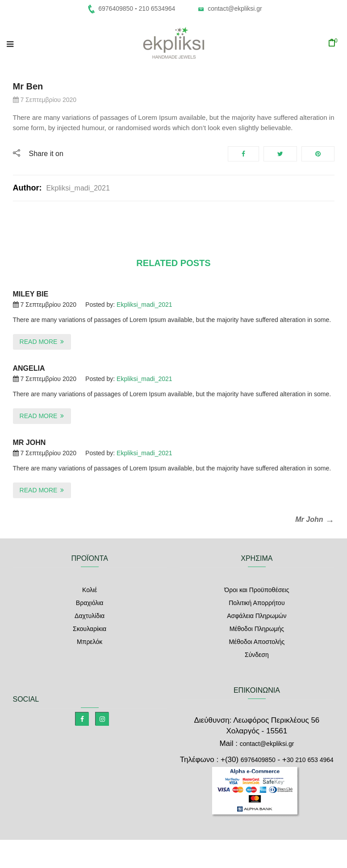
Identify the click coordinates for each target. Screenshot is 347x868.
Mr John (29, 442)
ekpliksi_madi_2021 (78, 188)
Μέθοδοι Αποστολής (257, 642)
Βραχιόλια (90, 603)
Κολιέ (90, 590)
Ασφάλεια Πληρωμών (257, 616)
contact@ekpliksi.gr (235, 8)
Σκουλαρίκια (90, 629)
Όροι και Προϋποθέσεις (257, 590)
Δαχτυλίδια (90, 616)
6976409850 (258, 760)
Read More (39, 342)
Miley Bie (31, 294)
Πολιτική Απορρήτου (257, 603)
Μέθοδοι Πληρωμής (257, 629)
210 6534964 (157, 8)
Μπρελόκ (90, 642)
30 (310, 760)
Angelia (29, 368)
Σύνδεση (257, 655)
